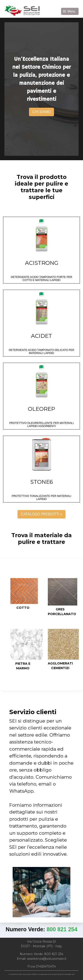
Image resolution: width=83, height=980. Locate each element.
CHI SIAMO (42, 112)
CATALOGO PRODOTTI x (41, 514)
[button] (70, 11)
